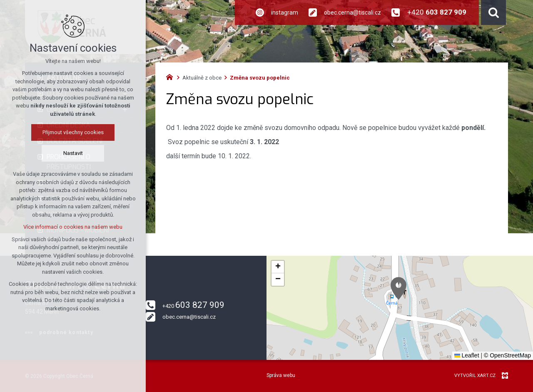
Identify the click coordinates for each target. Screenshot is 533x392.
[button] (399, 288)
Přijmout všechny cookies (73, 132)
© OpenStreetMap (507, 355)
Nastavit (73, 153)
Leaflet (467, 355)
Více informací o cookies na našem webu (73, 227)
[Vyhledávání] (493, 12)
